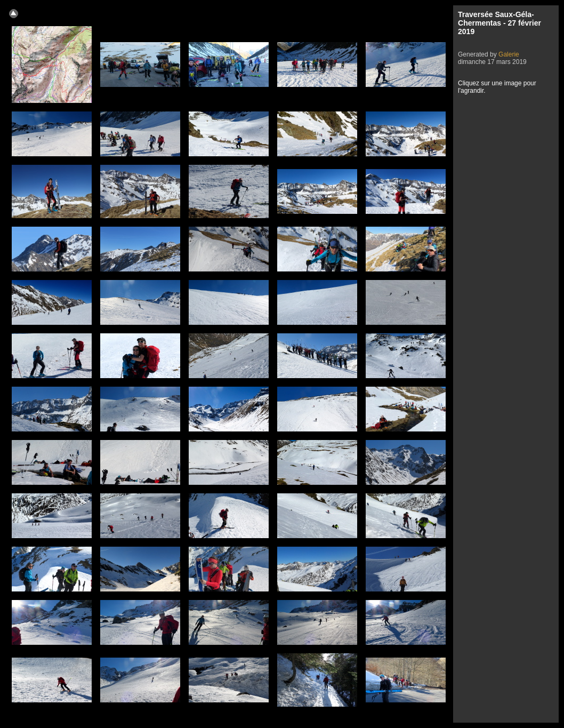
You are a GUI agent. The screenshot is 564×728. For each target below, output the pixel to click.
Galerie (509, 54)
